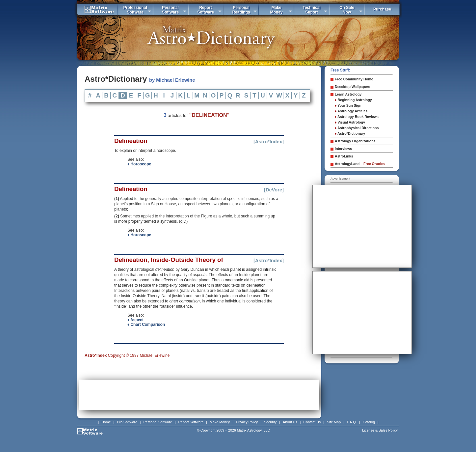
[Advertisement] (199, 395)
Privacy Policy (247, 422)
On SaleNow (347, 10)
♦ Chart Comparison (146, 325)
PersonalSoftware (170, 10)
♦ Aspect (135, 320)
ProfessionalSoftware (135, 10)
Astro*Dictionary (350, 133)
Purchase (382, 9)
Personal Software (158, 422)
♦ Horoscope (139, 164)
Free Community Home (354, 79)
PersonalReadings (241, 10)
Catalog (369, 422)
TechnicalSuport (311, 10)
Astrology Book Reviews (357, 117)
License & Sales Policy (380, 430)
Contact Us (312, 422)
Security (270, 422)
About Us (290, 422)
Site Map (334, 422)
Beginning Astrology (353, 100)
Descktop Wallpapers (352, 87)
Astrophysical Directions (357, 128)
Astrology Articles (351, 111)
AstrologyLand (360, 164)
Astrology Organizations (355, 141)
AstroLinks (344, 156)
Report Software (191, 422)
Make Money (220, 422)
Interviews (343, 149)
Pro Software (127, 422)
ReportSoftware (206, 10)
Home (106, 422)
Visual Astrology (350, 122)
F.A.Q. (352, 422)
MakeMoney (276, 10)
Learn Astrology (348, 94)
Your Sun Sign (348, 105)
